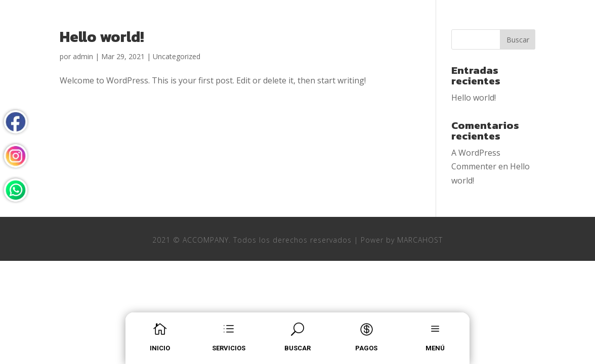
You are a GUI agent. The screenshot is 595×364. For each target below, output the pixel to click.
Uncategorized (177, 56)
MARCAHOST (420, 240)
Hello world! (102, 37)
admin (83, 56)
